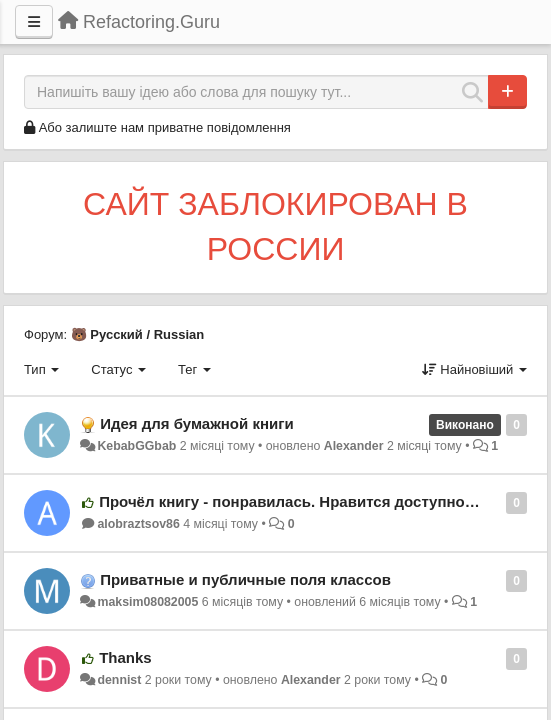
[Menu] (34, 22)
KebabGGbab (136, 446)
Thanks (125, 657)
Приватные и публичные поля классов (245, 579)
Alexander (354, 446)
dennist (119, 680)
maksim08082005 (147, 602)
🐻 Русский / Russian (138, 334)
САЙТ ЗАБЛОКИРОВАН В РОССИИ (275, 227)
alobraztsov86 (138, 524)
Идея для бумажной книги (197, 423)
